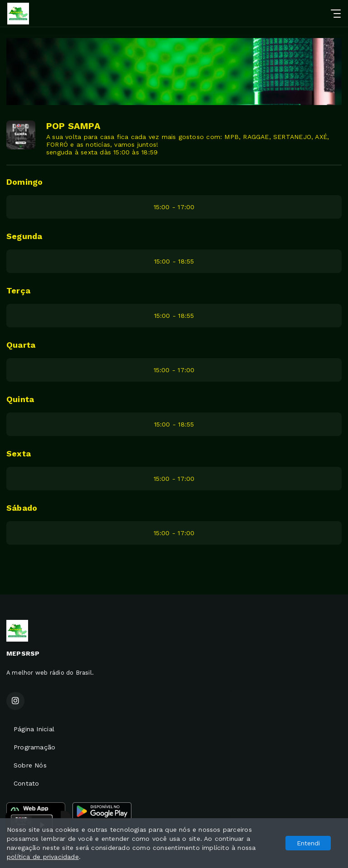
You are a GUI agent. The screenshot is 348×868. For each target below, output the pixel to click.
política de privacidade (43, 857)
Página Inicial (34, 729)
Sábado (22, 508)
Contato (26, 783)
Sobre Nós (30, 765)
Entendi (308, 843)
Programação (34, 747)
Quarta (21, 345)
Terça (18, 290)
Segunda (24, 236)
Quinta (20, 399)
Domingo (24, 182)
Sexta (19, 453)
